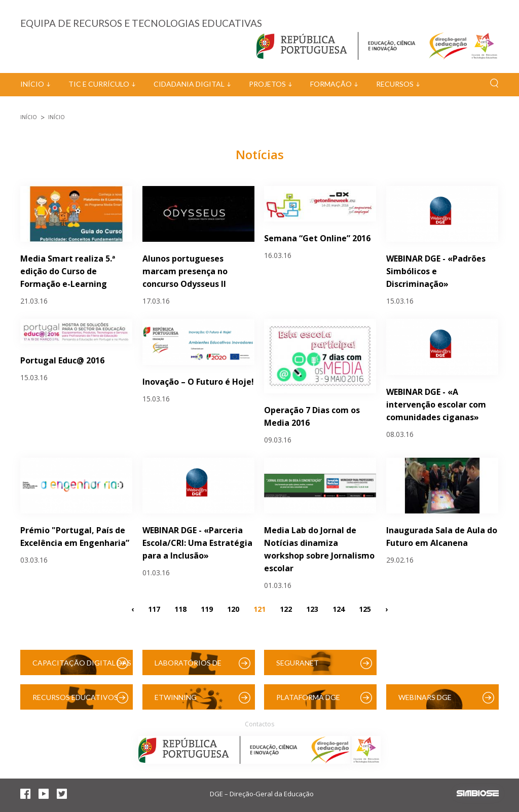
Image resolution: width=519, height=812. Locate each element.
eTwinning (176, 697)
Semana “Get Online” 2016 (317, 238)
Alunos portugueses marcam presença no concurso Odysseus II (185, 271)
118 (180, 608)
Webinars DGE (425, 697)
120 (233, 608)
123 (312, 608)
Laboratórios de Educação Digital (190, 667)
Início (32, 84)
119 (207, 608)
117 (154, 608)
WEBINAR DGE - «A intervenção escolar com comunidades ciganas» (436, 404)
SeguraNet (298, 663)
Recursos (395, 84)
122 (286, 608)
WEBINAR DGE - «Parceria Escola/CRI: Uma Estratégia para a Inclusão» (197, 543)
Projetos (267, 84)
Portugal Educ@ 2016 (62, 360)
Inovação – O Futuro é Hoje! (198, 382)
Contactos (259, 724)
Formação (331, 84)
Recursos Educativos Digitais (75, 701)
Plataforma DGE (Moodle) (308, 701)
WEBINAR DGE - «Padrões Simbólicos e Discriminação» (436, 271)
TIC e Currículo (99, 84)
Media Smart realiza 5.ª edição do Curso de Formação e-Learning (68, 271)
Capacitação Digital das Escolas (82, 667)
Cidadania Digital (189, 84)
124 (339, 608)
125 (365, 608)
